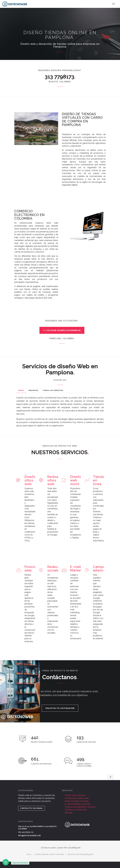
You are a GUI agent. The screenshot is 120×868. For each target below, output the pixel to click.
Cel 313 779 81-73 (26, 832)
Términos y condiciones (76, 810)
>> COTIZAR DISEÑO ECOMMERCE (62, 330)
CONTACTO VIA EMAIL (32, 808)
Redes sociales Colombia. (77, 801)
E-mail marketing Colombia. (78, 804)
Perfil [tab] (21, 390)
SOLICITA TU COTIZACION (60, 708)
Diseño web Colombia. (75, 795)
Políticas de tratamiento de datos (80, 807)
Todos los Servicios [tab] (53, 390)
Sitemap (69, 813)
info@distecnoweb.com (29, 836)
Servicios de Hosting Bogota (80, 854)
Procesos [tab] (33, 390)
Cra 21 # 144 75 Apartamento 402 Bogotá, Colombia (38, 828)
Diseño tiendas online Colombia (50, 854)
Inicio (29, 854)
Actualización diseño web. (77, 798)
